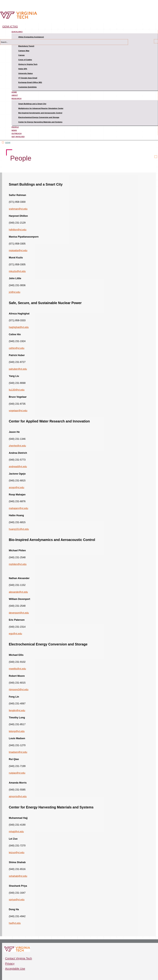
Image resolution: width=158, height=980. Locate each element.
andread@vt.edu (18, 467)
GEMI (8, 143)
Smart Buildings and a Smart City (32, 104)
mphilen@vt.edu (18, 564)
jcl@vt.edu (15, 292)
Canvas (21, 55)
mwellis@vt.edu (17, 669)
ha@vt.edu (15, 923)
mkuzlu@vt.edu (17, 271)
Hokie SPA (23, 69)
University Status (26, 73)
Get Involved (18, 137)
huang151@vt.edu (19, 529)
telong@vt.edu (17, 731)
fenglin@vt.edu (17, 710)
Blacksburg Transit (26, 46)
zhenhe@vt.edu (17, 446)
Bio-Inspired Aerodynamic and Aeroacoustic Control (40, 113)
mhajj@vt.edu (16, 832)
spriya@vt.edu (17, 900)
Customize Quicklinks (27, 87)
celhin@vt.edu (17, 348)
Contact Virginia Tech (19, 958)
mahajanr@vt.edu (18, 508)
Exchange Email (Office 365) (30, 82)
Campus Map (24, 51)
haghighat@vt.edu (19, 327)
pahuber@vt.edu (18, 369)
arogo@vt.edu (16, 487)
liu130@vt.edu (17, 390)
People (15, 127)
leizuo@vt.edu (17, 853)
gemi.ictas (10, 27)
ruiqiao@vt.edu (17, 773)
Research (16, 99)
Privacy (10, 963)
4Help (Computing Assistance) (31, 37)
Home (14, 92)
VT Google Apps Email (28, 78)
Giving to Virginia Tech (28, 64)
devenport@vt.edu (19, 613)
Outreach (17, 134)
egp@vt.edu (15, 634)
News (14, 130)
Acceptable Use (15, 969)
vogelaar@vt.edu (18, 411)
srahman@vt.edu (18, 209)
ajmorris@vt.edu (18, 796)
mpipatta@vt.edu (18, 250)
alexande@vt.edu (18, 592)
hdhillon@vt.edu (18, 230)
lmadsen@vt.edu (18, 752)
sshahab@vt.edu (18, 876)
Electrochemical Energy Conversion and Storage (39, 117)
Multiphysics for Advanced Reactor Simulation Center (41, 108)
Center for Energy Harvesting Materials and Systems (40, 122)
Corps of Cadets (25, 60)
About (15, 95)
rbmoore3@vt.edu (19, 690)
